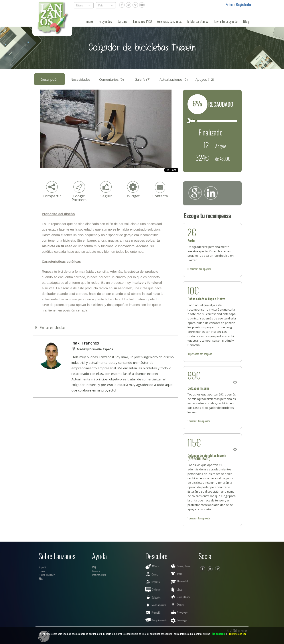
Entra (229, 5)
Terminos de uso (238, 634)
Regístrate (243, 5)
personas (194, 269)
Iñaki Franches (85, 343)
